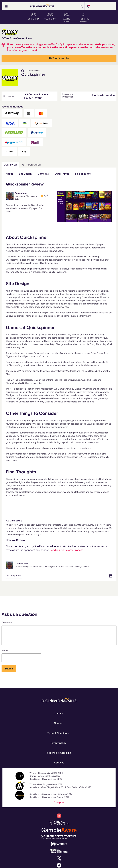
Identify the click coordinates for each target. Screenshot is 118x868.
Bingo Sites (34, 16)
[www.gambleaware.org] (59, 833)
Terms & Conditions (58, 737)
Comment (8, 622)
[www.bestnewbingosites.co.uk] (23, 71)
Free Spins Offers (84, 18)
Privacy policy (58, 746)
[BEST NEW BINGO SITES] (42, 6)
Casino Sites (67, 18)
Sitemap (58, 727)
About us (59, 766)
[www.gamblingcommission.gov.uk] (59, 826)
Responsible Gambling (58, 756)
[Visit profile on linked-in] (111, 576)
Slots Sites (50, 16)
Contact (58, 717)
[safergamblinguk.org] (59, 840)
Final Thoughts (83, 174)
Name (5, 654)
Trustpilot (59, 806)
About (9, 174)
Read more (15, 575)
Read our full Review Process (67, 550)
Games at (43, 174)
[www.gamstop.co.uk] (59, 854)
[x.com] (59, 861)
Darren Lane (21, 193)
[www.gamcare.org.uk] (59, 847)
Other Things (62, 174)
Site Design (25, 174)
